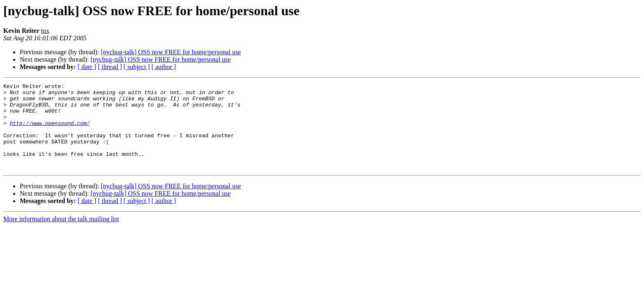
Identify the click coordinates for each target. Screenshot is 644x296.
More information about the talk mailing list (61, 236)
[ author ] (164, 67)
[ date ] (87, 67)
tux (45, 31)
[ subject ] (137, 67)
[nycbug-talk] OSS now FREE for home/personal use (171, 52)
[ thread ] (110, 67)
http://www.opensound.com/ (50, 132)
